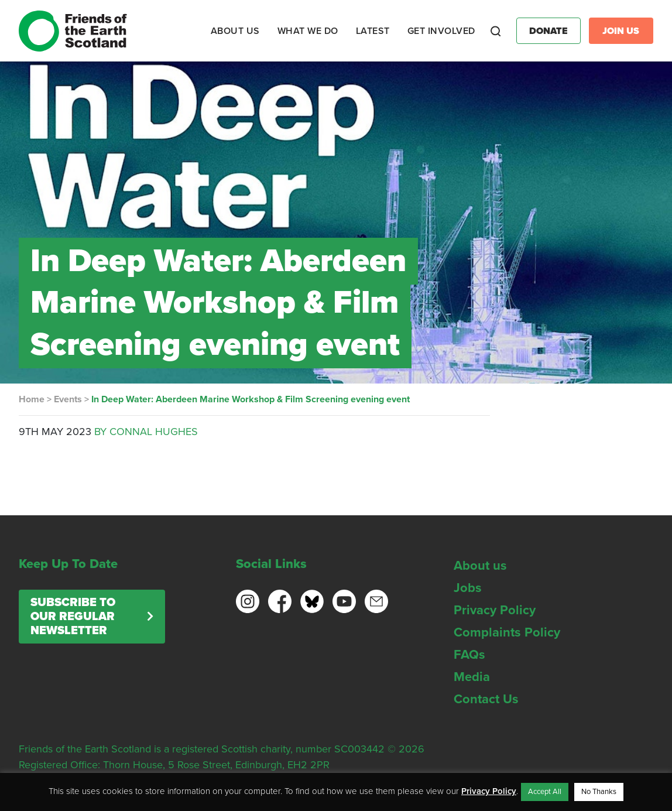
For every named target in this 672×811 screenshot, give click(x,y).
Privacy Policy (495, 610)
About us (480, 566)
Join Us (621, 31)
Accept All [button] (545, 792)
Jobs (468, 588)
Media (472, 677)
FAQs (469, 655)
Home (32, 399)
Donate (548, 31)
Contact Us (486, 699)
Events (68, 399)
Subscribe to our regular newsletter (73, 617)
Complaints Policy (507, 632)
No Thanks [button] (599, 792)
